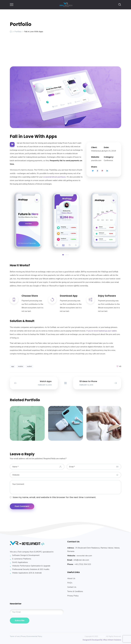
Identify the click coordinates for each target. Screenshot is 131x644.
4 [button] (68, 255)
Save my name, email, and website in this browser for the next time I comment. (54, 497)
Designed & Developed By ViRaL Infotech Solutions (102, 640)
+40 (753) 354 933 (83, 564)
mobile (21, 366)
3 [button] (66, 255)
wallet (29, 366)
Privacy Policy (73, 596)
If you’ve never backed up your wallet (101, 331)
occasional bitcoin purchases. (55, 177)
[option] (27, 221)
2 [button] (65, 255)
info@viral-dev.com (81, 560)
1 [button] (63, 255)
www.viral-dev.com (84, 556)
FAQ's (70, 583)
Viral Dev (102, 636)
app (13, 366)
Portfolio (18, 32)
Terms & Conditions (75, 591)
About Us (71, 578)
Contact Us (72, 587)
